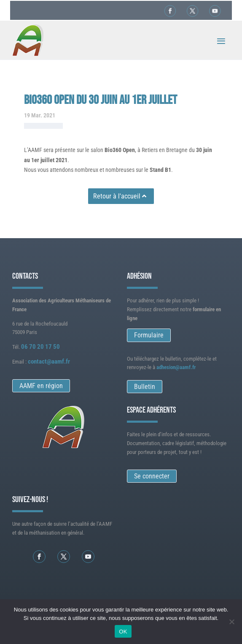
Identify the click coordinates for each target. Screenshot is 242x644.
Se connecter (152, 476)
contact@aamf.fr (49, 361)
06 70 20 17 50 (40, 347)
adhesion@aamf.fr (176, 367)
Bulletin (145, 387)
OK (123, 632)
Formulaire (149, 335)
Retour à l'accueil (117, 196)
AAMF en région (41, 386)
